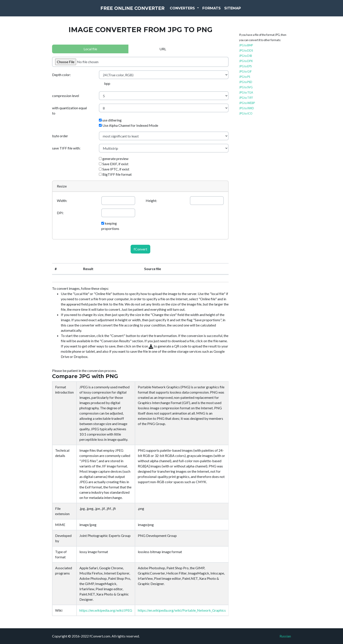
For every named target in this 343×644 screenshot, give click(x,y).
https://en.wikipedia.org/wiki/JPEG (106, 610)
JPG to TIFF (246, 98)
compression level (66, 96)
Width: (62, 200)
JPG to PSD (246, 82)
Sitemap (242, 11)
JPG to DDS (246, 50)
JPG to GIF (245, 71)
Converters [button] (193, 11)
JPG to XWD (247, 108)
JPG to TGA (246, 92)
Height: (151, 200)
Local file (90, 49)
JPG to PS (245, 77)
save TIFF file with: (66, 148)
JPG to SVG (246, 87)
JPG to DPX (246, 61)
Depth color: (61, 75)
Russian (285, 636)
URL (163, 49)
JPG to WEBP (247, 103)
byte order (60, 136)
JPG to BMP (246, 45)
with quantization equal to (69, 110)
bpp (107, 83)
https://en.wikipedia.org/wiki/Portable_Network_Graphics (182, 610)
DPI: (60, 213)
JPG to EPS (245, 66)
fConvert (140, 249)
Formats (221, 11)
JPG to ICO (246, 113)
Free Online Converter (132, 11)
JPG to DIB (246, 56)
